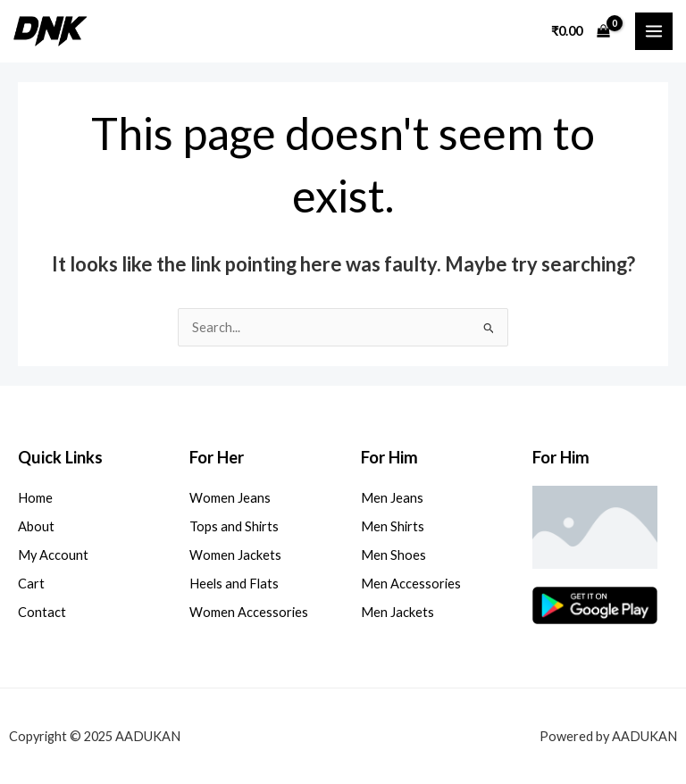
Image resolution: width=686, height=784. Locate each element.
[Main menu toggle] (654, 31)
